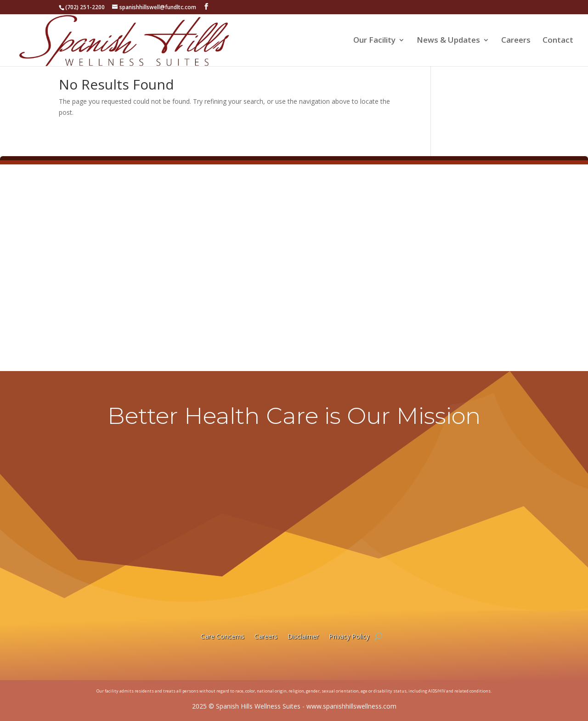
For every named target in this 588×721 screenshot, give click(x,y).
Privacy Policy (349, 636)
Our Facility (374, 41)
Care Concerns (223, 636)
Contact (558, 41)
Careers (516, 41)
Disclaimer (303, 636)
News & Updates (448, 41)
